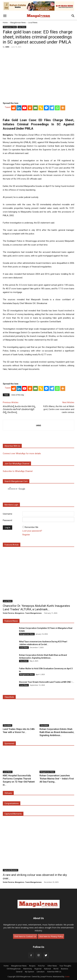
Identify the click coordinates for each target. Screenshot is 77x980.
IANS (7, 47)
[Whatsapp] (57, 108)
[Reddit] (14, 108)
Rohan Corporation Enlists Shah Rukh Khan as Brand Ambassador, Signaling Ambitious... (57, 732)
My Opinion (30, 972)
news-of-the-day (18, 395)
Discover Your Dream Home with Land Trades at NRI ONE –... (47, 682)
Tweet (8, 107)
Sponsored (9, 743)
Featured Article (12, 545)
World (56, 969)
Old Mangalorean (14, 969)
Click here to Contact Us (25, 936)
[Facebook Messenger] (46, 108)
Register (26, 535)
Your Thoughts (65, 966)
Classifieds (24, 661)
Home (5, 23)
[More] (63, 108)
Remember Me (32, 527)
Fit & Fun (41, 966)
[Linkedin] (19, 108)
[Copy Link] (41, 108)
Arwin (67, 977)
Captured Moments (13, 814)
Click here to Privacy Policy (51, 936)
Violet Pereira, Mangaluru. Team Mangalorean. (22, 613)
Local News (33, 23)
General (19, 972)
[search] (36, 489)
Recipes (32, 966)
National (47, 969)
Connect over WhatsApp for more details (22, 454)
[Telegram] (52, 108)
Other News (52, 966)
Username (8, 514)
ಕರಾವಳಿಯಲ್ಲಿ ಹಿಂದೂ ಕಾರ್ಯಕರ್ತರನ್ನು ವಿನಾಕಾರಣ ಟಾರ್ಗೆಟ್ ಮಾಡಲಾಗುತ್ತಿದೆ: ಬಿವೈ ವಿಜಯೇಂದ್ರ (19, 409)
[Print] (30, 108)
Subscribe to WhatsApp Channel (18, 471)
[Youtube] (24, 108)
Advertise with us (12, 446)
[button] (5, 16)
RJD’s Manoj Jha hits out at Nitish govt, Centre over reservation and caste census (59, 409)
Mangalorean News (18, 23)
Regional (38, 969)
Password (7, 520)
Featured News (11, 621)
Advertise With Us (54, 972)
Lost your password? (32, 531)
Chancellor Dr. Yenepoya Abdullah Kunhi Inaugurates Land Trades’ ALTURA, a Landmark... (36, 608)
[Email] (35, 108)
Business (65, 969)
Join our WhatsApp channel (17, 464)
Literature (41, 972)
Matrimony (28, 969)
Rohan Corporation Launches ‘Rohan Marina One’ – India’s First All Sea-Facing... (57, 779)
